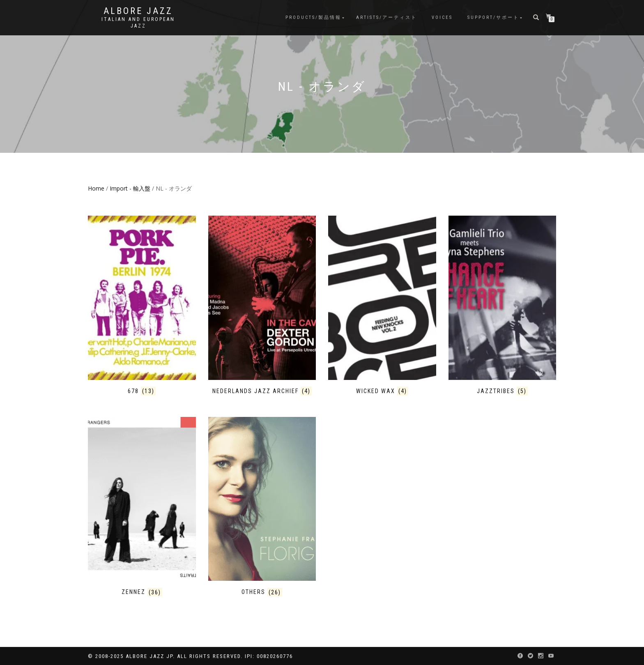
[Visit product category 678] (142, 305)
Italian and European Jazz (138, 23)
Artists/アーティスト (386, 17)
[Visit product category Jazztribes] (503, 305)
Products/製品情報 (313, 17)
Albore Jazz (138, 11)
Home (96, 188)
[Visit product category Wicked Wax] (382, 305)
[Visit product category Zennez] (142, 507)
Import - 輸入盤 (130, 188)
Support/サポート (493, 17)
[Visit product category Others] (262, 507)
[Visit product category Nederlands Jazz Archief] (262, 305)
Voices (442, 17)
